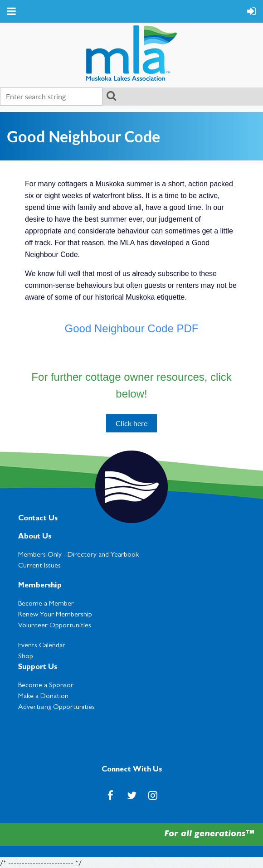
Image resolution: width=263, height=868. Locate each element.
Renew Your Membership (55, 615)
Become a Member (46, 604)
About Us (35, 537)
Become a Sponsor (46, 686)
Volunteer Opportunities (55, 626)
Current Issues (39, 566)
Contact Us (38, 519)
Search (111, 96)
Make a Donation (43, 697)
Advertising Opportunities (56, 708)
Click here (131, 423)
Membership (40, 586)
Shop (26, 657)
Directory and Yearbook (103, 555)
